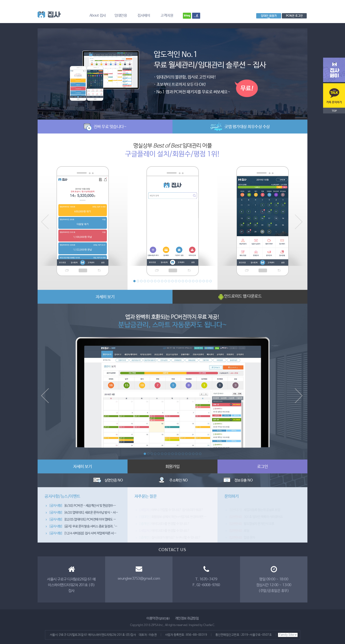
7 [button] (155, 281)
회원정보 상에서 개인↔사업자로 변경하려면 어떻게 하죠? (179, 517)
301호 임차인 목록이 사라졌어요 (256, 517)
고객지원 (167, 16)
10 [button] (166, 281)
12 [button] (172, 281)
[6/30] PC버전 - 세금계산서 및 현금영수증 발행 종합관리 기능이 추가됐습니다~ (104, 510)
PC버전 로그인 (294, 16)
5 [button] (148, 281)
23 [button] (211, 281)
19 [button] (197, 281)
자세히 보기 (105, 297)
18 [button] (193, 281)
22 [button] (207, 281)
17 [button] (190, 281)
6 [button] (152, 281)
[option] (172, 71)
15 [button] (183, 281)
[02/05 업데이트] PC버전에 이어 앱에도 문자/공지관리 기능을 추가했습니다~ (103, 524)
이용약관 (158, 618)
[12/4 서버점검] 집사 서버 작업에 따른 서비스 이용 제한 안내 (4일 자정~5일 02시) (106, 538)
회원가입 (172, 467)
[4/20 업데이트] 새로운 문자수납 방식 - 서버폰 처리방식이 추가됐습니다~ (101, 517)
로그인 (263, 467)
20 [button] (200, 281)
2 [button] (138, 281)
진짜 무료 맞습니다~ (105, 127)
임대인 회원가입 (269, 16)
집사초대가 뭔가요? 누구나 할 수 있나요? (170, 538)
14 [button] (179, 281)
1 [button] (134, 281)
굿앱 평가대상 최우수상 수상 (240, 127)
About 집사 (98, 16)
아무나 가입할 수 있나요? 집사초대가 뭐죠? (171, 510)
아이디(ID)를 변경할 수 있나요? (164, 524)
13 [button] (176, 281)
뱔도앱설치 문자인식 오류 (252, 524)
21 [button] (204, 281)
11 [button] (169, 281)
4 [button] (145, 281)
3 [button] (141, 281)
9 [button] (162, 281)
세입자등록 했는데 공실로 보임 (255, 510)
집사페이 (144, 16)
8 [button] (159, 281)
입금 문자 (242, 538)
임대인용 (121, 16)
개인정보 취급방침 (187, 618)
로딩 (239, 531)
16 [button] (186, 281)
